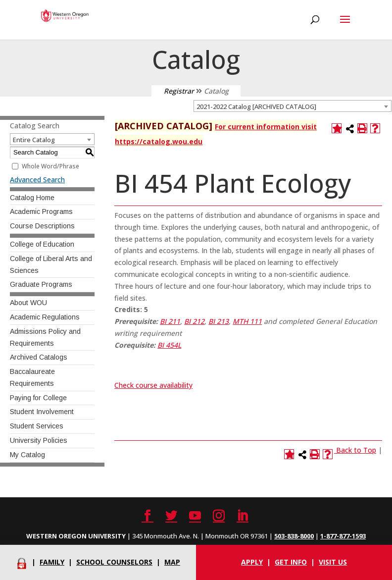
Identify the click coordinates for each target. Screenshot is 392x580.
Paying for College (38, 398)
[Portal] (22, 562)
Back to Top (356, 450)
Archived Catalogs (39, 357)
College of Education (42, 244)
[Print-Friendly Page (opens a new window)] (362, 128)
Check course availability (153, 385)
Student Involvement (42, 412)
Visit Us (333, 562)
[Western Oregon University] (65, 15)
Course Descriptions (42, 226)
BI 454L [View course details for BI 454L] (169, 345)
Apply (252, 562)
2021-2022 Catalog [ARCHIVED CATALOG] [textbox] (256, 106)
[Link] (335, 450)
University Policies (39, 440)
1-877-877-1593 (343, 536)
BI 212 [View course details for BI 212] (194, 321)
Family (52, 562)
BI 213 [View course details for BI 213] (219, 321)
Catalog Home (32, 198)
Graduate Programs (41, 284)
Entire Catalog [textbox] (34, 140)
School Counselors (114, 562)
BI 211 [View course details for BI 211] (170, 321)
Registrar (179, 91)
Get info (291, 562)
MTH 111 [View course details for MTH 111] (247, 321)
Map (172, 562)
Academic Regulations (45, 317)
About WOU (28, 303)
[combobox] (293, 106)
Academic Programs (41, 211)
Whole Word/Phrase (50, 166)
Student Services (37, 426)
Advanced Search (37, 180)
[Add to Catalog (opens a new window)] (337, 128)
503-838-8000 (294, 536)
